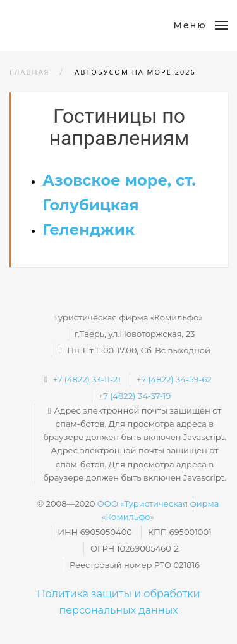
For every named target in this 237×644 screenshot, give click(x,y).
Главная (30, 72)
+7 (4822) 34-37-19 (135, 396)
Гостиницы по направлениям (119, 127)
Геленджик (88, 230)
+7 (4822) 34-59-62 (174, 379)
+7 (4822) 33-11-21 (87, 379)
